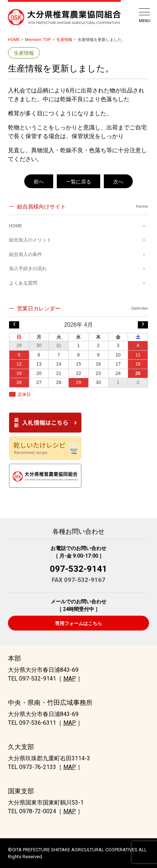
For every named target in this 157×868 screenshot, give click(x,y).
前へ (39, 182)
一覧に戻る (78, 182)
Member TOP (38, 40)
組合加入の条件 (26, 254)
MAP (70, 679)
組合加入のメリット (30, 240)
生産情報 (64, 40)
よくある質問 (23, 283)
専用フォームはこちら (78, 623)
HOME (14, 40)
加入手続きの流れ (28, 268)
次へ (118, 182)
